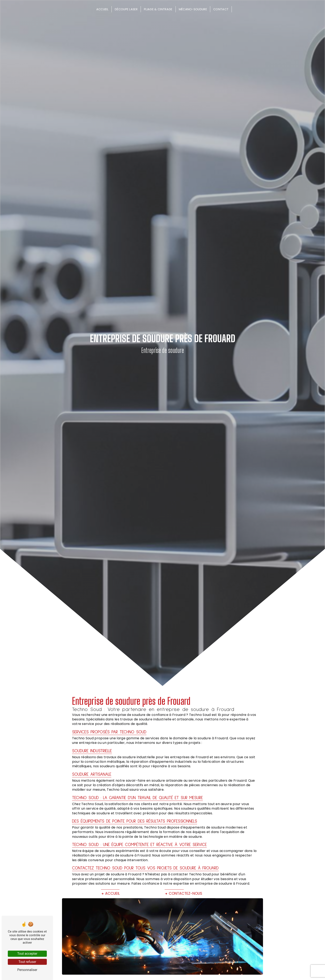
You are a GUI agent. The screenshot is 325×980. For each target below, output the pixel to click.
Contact (221, 9)
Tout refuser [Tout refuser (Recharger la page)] (27, 962)
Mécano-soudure (193, 9)
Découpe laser (126, 9)
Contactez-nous (183, 893)
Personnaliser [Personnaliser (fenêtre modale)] (27, 970)
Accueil (102, 9)
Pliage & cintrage (158, 9)
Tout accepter (27, 954)
